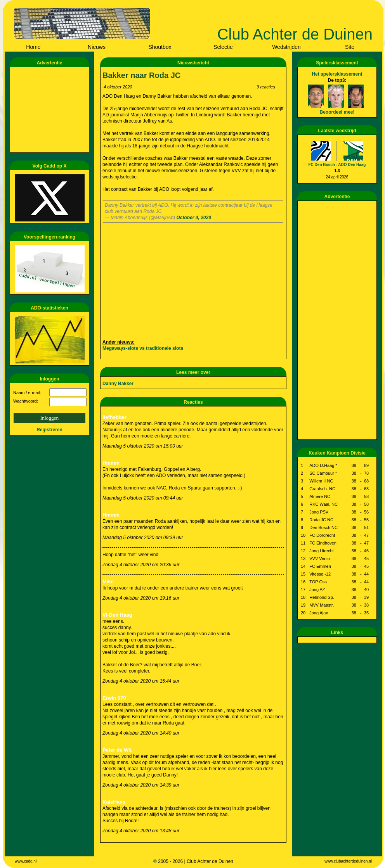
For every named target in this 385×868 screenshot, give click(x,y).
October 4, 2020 (193, 218)
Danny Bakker (118, 384)
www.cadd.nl (26, 861)
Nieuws (97, 47)
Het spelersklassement (337, 74)
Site (350, 47)
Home (33, 47)
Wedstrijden (286, 47)
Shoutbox (160, 47)
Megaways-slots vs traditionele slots (143, 348)
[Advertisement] (51, 110)
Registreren (49, 430)
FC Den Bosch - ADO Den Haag (337, 165)
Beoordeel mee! (337, 112)
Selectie (223, 47)
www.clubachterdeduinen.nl (348, 861)
